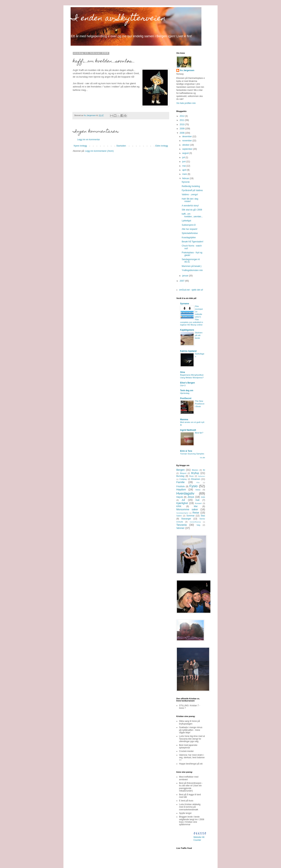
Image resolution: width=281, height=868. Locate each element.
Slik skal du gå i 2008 (192, 210)
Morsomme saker (187, 509)
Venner (180, 528)
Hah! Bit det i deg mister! (190, 200)
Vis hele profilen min (186, 103)
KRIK (179, 506)
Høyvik (180, 497)
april (185, 170)
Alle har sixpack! (190, 229)
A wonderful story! (190, 206)
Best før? (199, 433)
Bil (204, 470)
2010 (182, 124)
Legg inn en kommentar (89, 140)
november (187, 141)
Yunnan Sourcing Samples (192, 454)
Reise (196, 513)
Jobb (203, 497)
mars (185, 174)
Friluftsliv (181, 486)
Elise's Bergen (187, 383)
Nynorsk (186, 182)
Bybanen (202, 476)
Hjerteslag (185, 393)
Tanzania (182, 525)
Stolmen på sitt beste (199, 335)
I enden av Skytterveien (118, 19)
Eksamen (196, 479)
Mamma (184, 419)
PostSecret (186, 398)
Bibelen (195, 470)
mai (184, 166)
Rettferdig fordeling (191, 186)
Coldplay (183, 479)
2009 (182, 129)
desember (187, 136)
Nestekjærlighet (182, 513)
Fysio (194, 486)
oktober (186, 145)
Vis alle (202, 458)
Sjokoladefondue (190, 233)
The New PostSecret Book (200, 404)
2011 (182, 120)
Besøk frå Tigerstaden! (193, 242)
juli (184, 157)
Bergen (180, 470)
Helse (198, 490)
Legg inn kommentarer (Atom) (99, 151)
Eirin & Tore (186, 451)
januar (186, 276)
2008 (182, 133)
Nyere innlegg (80, 146)
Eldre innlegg (162, 146)
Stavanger (186, 519)
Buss (191, 476)
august (186, 153)
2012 (182, 116)
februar (186, 178)
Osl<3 (183, 385)
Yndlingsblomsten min (192, 270)
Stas (203, 516)
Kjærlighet (182, 503)
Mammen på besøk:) (192, 266)
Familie (180, 482)
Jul (183, 500)
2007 (182, 281)
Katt (198, 500)
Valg (198, 525)
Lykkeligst (186, 221)
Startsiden (121, 146)
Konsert (198, 503)
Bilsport (183, 473)
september (188, 149)
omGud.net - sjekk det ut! (191, 290)
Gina (183, 372)
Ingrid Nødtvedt (188, 430)
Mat (196, 506)
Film (198, 482)
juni (184, 162)
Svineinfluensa (195, 522)
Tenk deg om (187, 390)
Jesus (191, 497)
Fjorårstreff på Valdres (192, 190)
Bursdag (180, 476)
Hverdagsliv (185, 493)
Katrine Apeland (188, 351)
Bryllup (195, 473)
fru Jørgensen (187, 70)
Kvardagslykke (189, 238)
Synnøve (185, 304)
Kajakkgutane (187, 330)
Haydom (181, 490)
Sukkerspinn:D (189, 225)
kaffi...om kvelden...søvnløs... (192, 215)
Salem (179, 516)
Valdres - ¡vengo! (190, 195)
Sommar (190, 516)
